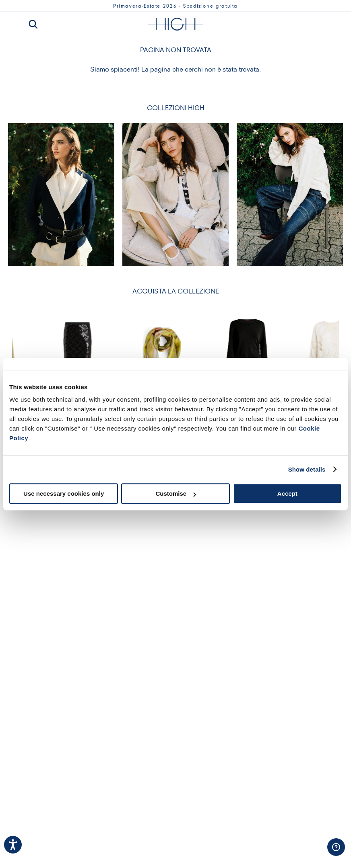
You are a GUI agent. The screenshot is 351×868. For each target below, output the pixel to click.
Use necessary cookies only (64, 494)
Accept (287, 494)
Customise (176, 494)
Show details (307, 469)
